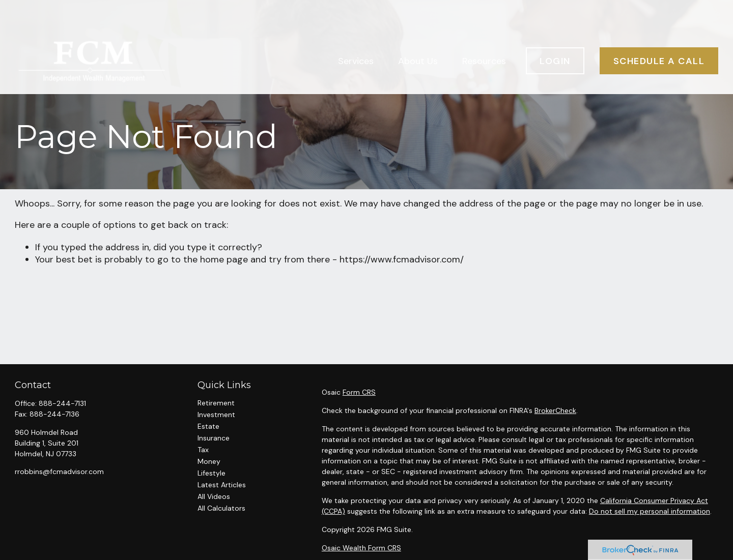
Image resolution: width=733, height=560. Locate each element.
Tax (203, 450)
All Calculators (221, 508)
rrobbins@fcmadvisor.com (59, 471)
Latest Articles (222, 485)
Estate (208, 426)
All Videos (214, 496)
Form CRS (359, 392)
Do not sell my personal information (650, 511)
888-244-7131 (62, 403)
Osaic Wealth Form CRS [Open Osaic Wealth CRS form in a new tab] (361, 548)
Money (209, 461)
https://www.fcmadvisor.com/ (402, 259)
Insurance (214, 438)
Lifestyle (212, 473)
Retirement (216, 403)
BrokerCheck (555, 410)
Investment (216, 415)
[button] (356, 33)
